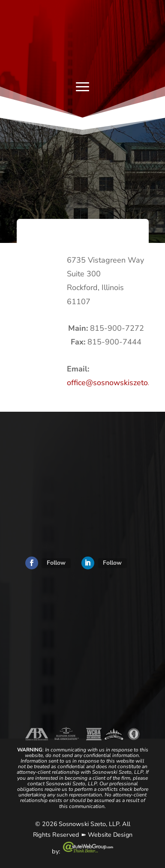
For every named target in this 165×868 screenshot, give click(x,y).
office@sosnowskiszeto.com (115, 383)
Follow (56, 563)
